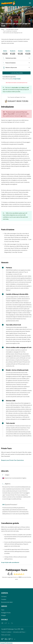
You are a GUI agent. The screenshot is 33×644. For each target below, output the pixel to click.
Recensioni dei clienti (7, 602)
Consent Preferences (6, 643)
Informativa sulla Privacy (19, 632)
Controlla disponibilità (17, 73)
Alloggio (4, 615)
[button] (16, 58)
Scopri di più (17, 79)
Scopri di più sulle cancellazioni (10, 562)
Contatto (4, 599)
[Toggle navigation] (30, 3)
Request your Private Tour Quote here (12, 460)
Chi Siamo (4, 596)
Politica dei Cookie (6, 635)
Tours (3, 610)
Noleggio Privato (6, 613)
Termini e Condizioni (6, 632)
